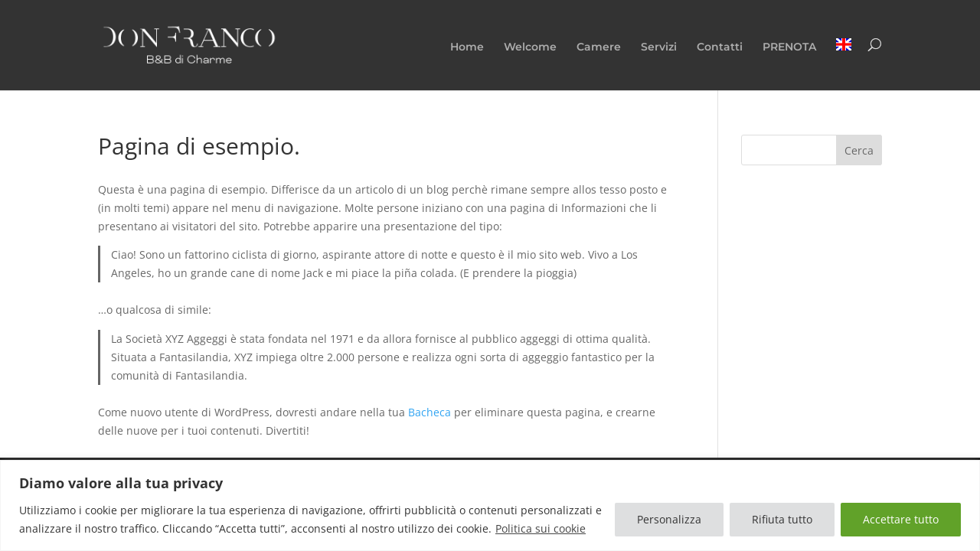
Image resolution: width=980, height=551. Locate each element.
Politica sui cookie (541, 528)
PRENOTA (789, 47)
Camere (599, 47)
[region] (490, 505)
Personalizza (669, 519)
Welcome (530, 47)
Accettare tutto (901, 519)
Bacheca (430, 412)
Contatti (720, 47)
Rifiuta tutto (782, 519)
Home (467, 47)
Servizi (659, 47)
